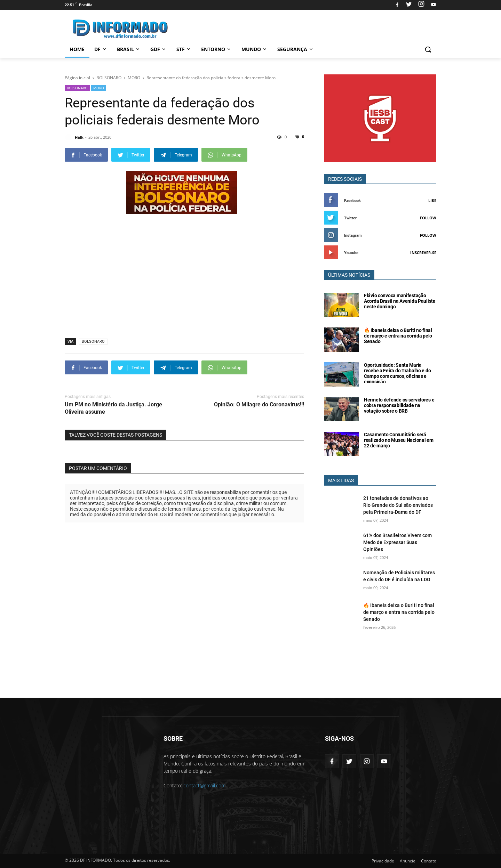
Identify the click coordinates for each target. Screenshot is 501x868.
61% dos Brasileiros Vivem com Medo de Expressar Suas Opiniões (397, 542)
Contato (429, 861)
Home (77, 49)
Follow (428, 218)
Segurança (296, 49)
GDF (158, 49)
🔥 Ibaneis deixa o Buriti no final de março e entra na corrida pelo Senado (398, 336)
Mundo (255, 49)
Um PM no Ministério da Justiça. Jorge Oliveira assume (113, 408)
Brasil (129, 49)
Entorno (216, 49)
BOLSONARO (77, 88)
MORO (99, 88)
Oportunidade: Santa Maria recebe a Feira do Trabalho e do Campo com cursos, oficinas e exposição (397, 373)
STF (184, 49)
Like (432, 200)
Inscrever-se (423, 253)
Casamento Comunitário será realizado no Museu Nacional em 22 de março (399, 440)
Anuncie (408, 861)
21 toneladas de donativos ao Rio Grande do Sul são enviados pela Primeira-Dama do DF (398, 505)
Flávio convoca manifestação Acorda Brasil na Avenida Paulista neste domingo (400, 301)
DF (101, 49)
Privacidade (383, 861)
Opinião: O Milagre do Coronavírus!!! (259, 404)
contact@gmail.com (204, 785)
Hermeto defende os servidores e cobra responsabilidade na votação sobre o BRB (399, 405)
